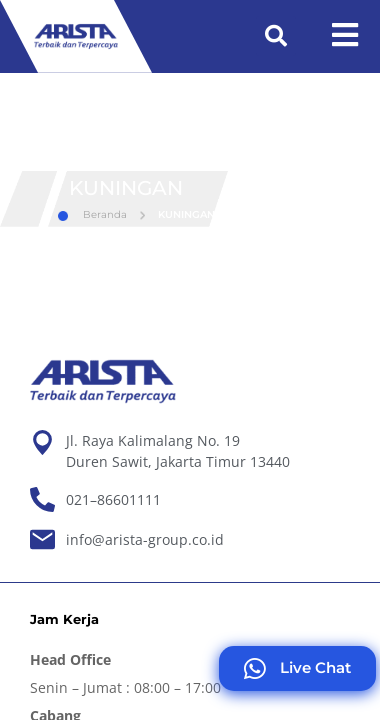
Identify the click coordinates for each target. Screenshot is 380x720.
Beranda (92, 214)
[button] (276, 36)
